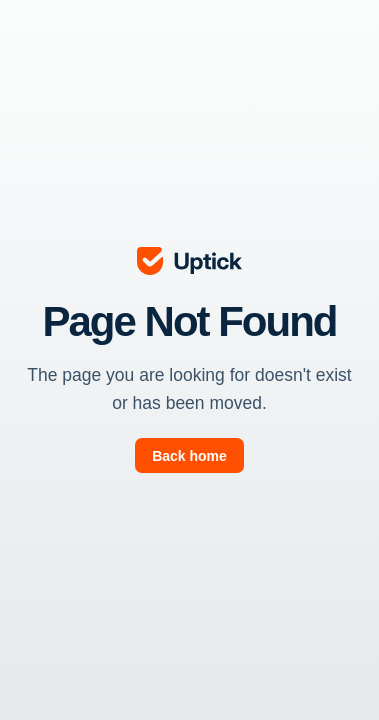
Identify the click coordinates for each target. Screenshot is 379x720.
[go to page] (190, 455)
